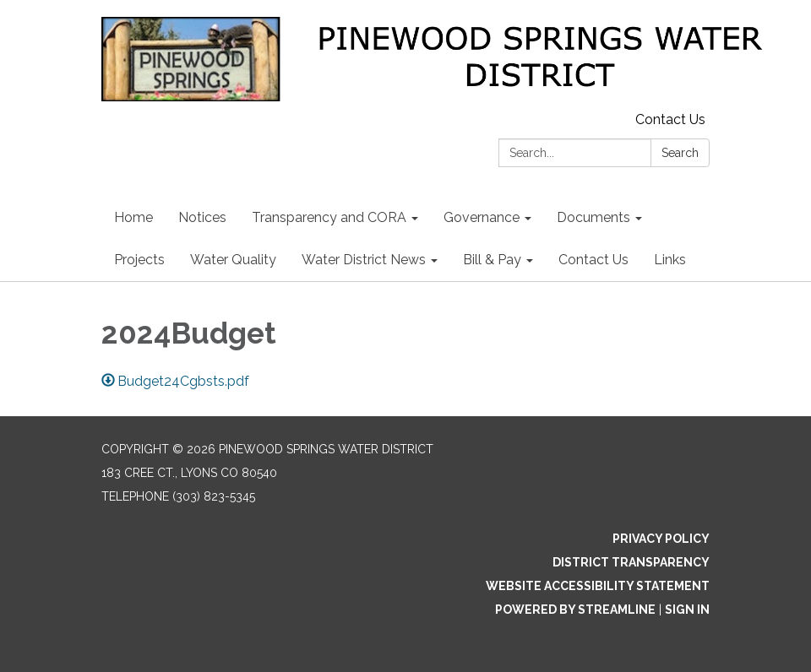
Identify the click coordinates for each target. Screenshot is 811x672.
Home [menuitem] (133, 217)
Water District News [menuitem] (364, 260)
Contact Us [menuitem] (593, 260)
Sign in (687, 610)
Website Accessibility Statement (598, 586)
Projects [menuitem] (139, 260)
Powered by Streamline (575, 610)
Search (680, 153)
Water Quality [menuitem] (233, 260)
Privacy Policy (661, 539)
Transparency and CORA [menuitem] (329, 217)
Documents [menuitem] (593, 217)
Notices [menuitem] (202, 217)
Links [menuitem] (670, 260)
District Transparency (631, 562)
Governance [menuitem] (482, 217)
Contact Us (670, 119)
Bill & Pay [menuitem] (492, 260)
